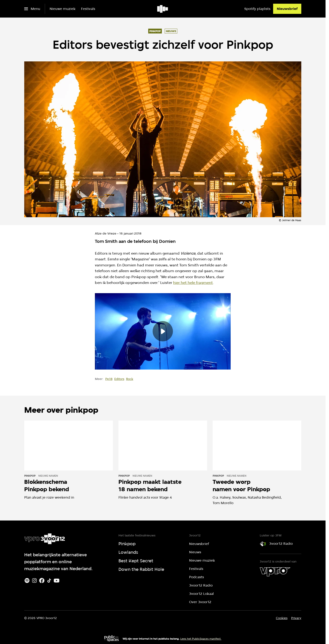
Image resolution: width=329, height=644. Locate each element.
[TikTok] (49, 581)
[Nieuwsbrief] (287, 9)
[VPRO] (275, 572)
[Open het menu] (32, 9)
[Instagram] (34, 581)
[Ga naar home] (163, 9)
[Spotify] (27, 581)
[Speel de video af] (163, 331)
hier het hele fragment (193, 283)
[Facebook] (42, 581)
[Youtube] (57, 581)
